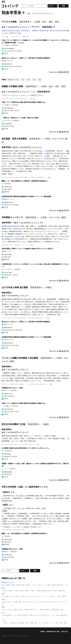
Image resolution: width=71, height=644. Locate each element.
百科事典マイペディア (12, 217)
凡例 (27, 37)
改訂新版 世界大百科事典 (14, 139)
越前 (3, 226)
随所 (42, 161)
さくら (47, 229)
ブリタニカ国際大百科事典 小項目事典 (20, 358)
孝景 (23, 31)
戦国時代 (5, 31)
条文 (17, 236)
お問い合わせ (64, 631)
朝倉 (47, 151)
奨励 (34, 80)
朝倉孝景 (11, 151)
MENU (3, 2)
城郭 (15, 164)
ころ (44, 156)
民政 (23, 80)
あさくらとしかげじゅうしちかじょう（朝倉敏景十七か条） (23, 95)
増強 (40, 80)
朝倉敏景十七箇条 (15, 33)
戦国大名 (11, 226)
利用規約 (43, 631)
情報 (24, 37)
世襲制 (48, 159)
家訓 (41, 151)
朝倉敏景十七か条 (13, 80)
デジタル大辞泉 (9, 22)
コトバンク (10, 6)
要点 (59, 31)
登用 (36, 31)
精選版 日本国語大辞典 (12, 86)
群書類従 (48, 153)
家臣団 (42, 31)
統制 (47, 31)
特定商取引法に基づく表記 (53, 631)
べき (36, 159)
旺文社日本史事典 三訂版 (13, 424)
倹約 (28, 80)
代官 (63, 164)
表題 (8, 236)
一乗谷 (48, 164)
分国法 (17, 31)
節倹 (51, 31)
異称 (59, 153)
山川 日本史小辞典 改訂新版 (15, 287)
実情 (48, 169)
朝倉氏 (11, 31)
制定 (27, 31)
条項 (3, 161)
